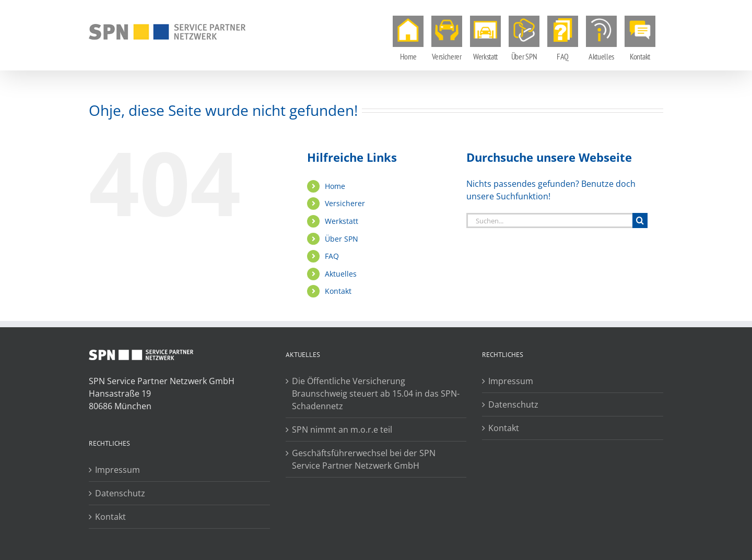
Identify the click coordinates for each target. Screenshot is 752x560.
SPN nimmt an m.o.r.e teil (342, 430)
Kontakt (338, 291)
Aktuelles (341, 274)
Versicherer (345, 203)
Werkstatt (342, 221)
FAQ (332, 256)
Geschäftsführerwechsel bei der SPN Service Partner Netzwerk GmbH (364, 459)
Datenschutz (120, 493)
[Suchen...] (549, 221)
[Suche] (640, 221)
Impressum (118, 470)
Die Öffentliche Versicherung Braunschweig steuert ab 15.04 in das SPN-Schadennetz (376, 394)
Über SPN (342, 239)
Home (335, 186)
